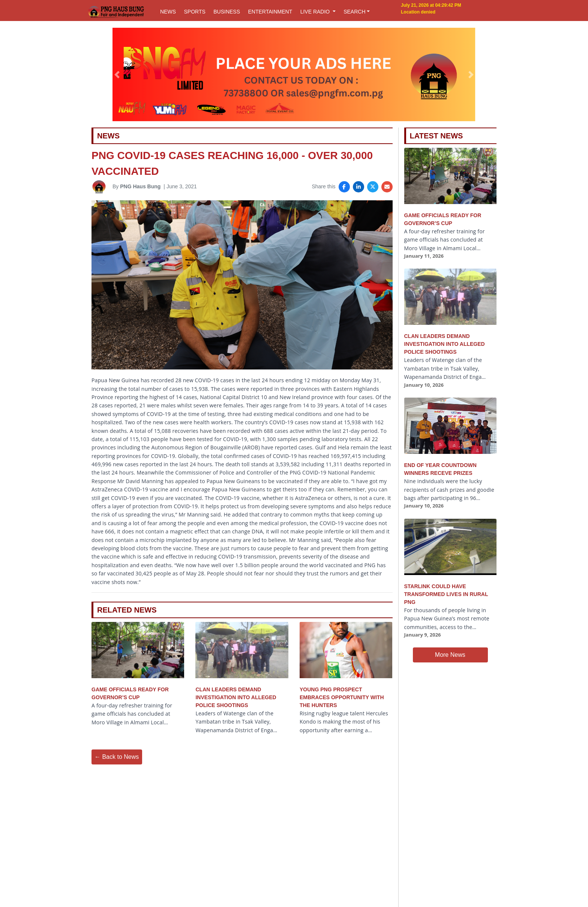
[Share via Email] (387, 187)
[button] (117, 75)
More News (450, 655)
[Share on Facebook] (344, 187)
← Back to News (117, 757)
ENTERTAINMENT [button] (270, 12)
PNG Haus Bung (140, 186)
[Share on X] (373, 187)
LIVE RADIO (316, 12)
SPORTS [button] (194, 12)
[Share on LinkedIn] (358, 187)
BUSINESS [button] (227, 12)
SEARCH (354, 12)
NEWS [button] (168, 12)
